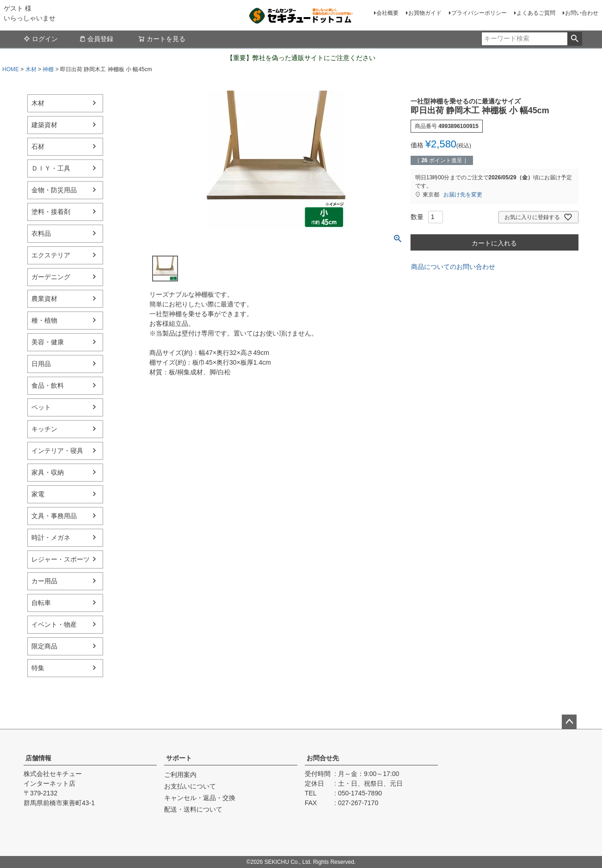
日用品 (41, 364)
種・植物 (44, 320)
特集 (38, 668)
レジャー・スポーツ (61, 559)
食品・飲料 (48, 385)
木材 (31, 69)
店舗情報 (38, 758)
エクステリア (51, 255)
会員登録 (96, 39)
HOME (11, 69)
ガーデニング (51, 277)
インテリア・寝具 (57, 451)
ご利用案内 (180, 775)
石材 (38, 147)
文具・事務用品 (54, 516)
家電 (38, 494)
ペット (41, 407)
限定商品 (44, 646)
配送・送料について (193, 809)
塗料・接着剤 (51, 212)
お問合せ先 (323, 758)
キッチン (44, 429)
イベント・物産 (54, 624)
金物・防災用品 (54, 190)
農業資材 (44, 299)
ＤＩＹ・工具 (51, 168)
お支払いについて (190, 786)
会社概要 (387, 13)
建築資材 (44, 125)
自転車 (41, 603)
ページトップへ (569, 722)
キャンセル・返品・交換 (200, 798)
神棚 (48, 69)
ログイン (41, 39)
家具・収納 (48, 472)
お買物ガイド (425, 13)
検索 (574, 39)
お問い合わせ (582, 13)
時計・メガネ (51, 538)
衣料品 (41, 233)
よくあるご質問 (536, 13)
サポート (179, 758)
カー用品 (44, 581)
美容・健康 (48, 342)
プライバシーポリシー (479, 13)
